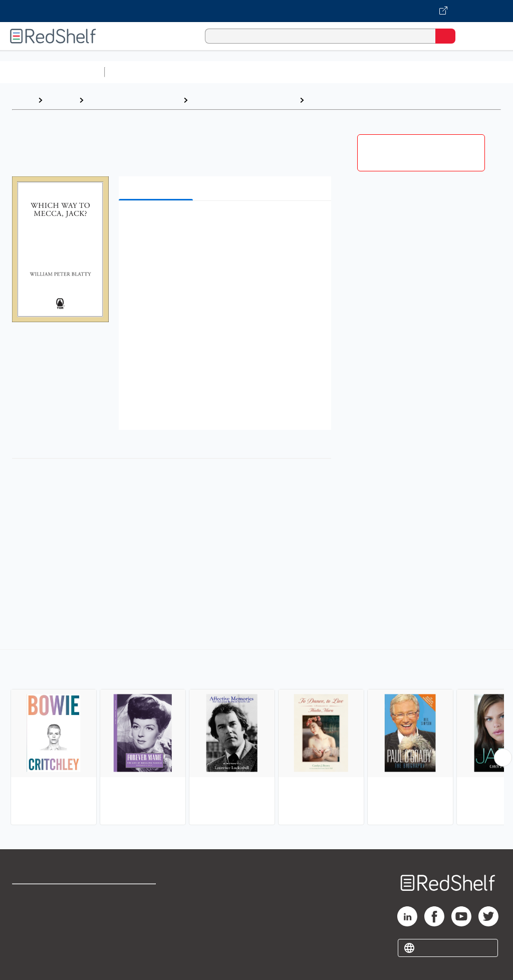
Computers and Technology (286, 72)
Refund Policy (132, 918)
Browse (61, 100)
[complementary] (256, 739)
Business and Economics (389, 72)
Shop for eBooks (42, 896)
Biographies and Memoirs (133, 100)
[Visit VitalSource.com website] (256, 11)
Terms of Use (132, 896)
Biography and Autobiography (243, 100)
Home (23, 100)
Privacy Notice (38, 940)
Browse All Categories (52, 72)
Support (26, 918)
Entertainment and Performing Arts (376, 100)
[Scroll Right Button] (503, 758)
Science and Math (196, 72)
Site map (28, 962)
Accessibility (131, 940)
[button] (224, 224)
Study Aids (135, 72)
